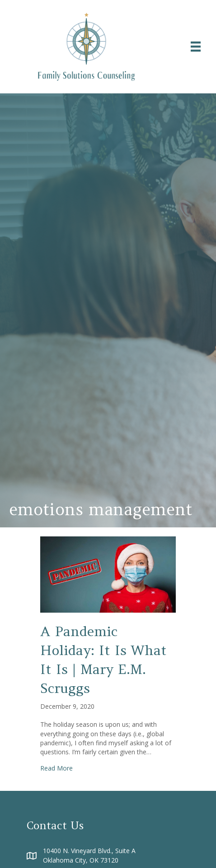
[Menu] (196, 46)
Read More (56, 768)
